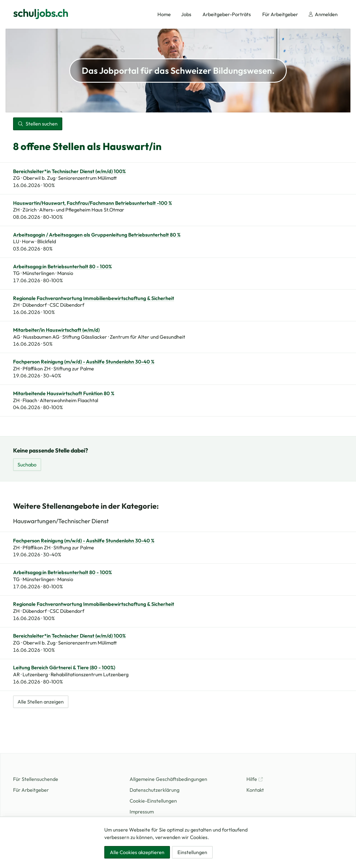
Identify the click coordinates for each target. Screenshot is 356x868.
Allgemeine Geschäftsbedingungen (168, 779)
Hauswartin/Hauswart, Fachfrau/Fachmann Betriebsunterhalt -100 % (92, 203)
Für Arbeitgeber (31, 790)
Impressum (142, 812)
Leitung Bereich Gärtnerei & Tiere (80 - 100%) (64, 668)
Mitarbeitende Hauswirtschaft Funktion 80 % (64, 394)
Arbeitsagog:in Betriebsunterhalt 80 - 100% (62, 267)
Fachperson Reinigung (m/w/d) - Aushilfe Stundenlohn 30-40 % (84, 362)
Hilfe (255, 779)
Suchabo (27, 465)
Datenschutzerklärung (154, 790)
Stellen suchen (38, 124)
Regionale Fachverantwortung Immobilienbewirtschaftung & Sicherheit (94, 298)
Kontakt (255, 790)
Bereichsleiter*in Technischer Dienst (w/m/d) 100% (69, 171)
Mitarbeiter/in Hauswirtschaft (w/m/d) (56, 330)
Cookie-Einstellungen (153, 801)
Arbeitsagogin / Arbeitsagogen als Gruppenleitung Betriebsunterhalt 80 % (97, 235)
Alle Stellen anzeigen (41, 702)
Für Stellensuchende (36, 779)
